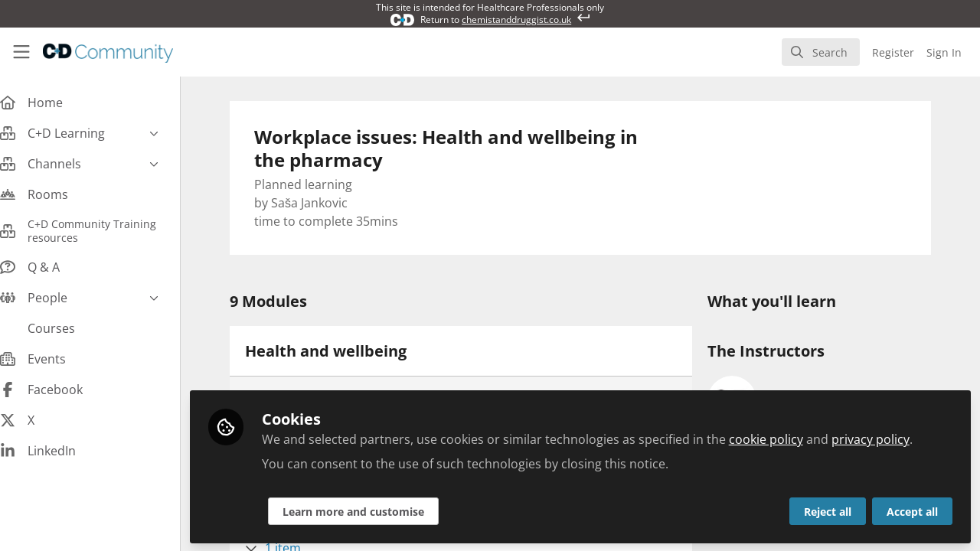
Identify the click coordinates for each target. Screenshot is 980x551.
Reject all (828, 510)
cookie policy (781, 438)
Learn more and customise (369, 510)
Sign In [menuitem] (944, 52)
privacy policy (886, 438)
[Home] (108, 52)
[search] (821, 52)
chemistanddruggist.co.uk (516, 20)
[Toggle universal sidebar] (21, 52)
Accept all (912, 510)
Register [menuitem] (893, 52)
